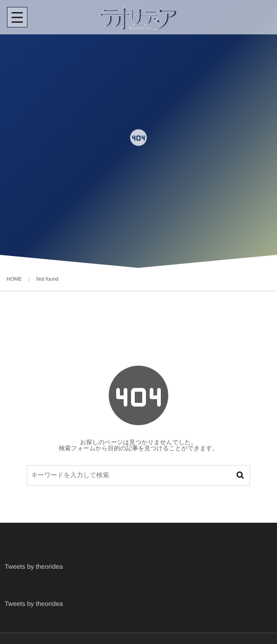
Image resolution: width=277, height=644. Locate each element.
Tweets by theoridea (34, 566)
